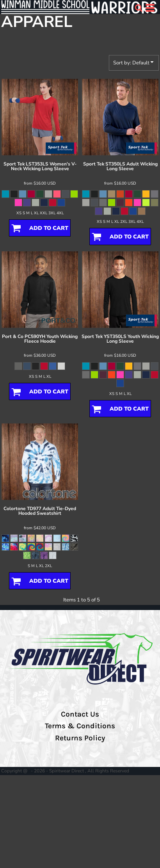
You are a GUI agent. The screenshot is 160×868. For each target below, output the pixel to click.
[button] (139, 8)
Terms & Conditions (80, 726)
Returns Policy (80, 738)
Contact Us (80, 714)
